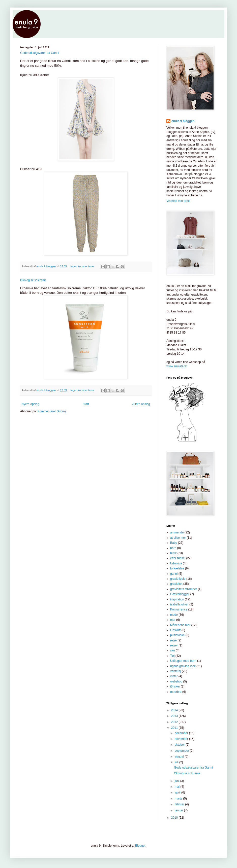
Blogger (140, 846)
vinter (174, 676)
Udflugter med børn (183, 661)
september (182, 751)
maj (178, 787)
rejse (173, 640)
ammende (177, 532)
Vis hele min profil (178, 201)
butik (173, 553)
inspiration (177, 599)
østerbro (176, 692)
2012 (175, 722)
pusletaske (177, 635)
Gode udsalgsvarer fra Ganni (40, 53)
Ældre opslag (141, 404)
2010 (175, 818)
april (178, 792)
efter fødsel (178, 558)
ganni (174, 574)
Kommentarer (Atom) (52, 411)
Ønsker (175, 686)
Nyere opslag (30, 404)
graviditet (176, 584)
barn (173, 548)
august (180, 756)
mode (174, 615)
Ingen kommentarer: (83, 266)
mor (173, 620)
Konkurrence (179, 609)
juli (177, 762)
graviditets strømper (184, 589)
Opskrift (175, 630)
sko (173, 650)
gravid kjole (178, 579)
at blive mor (178, 538)
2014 (175, 710)
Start (86, 404)
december (182, 733)
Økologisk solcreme (33, 280)
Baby (174, 543)
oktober (180, 745)
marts (179, 799)
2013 (175, 716)
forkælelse (177, 568)
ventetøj (176, 671)
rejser (174, 645)
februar (180, 804)
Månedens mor (180, 625)
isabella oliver (179, 604)
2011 (175, 728)
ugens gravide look (183, 666)
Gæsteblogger (180, 594)
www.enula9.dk (177, 366)
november (182, 739)
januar (179, 810)
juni (177, 781)
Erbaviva (176, 563)
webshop (176, 681)
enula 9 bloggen (183, 121)
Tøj (172, 656)
